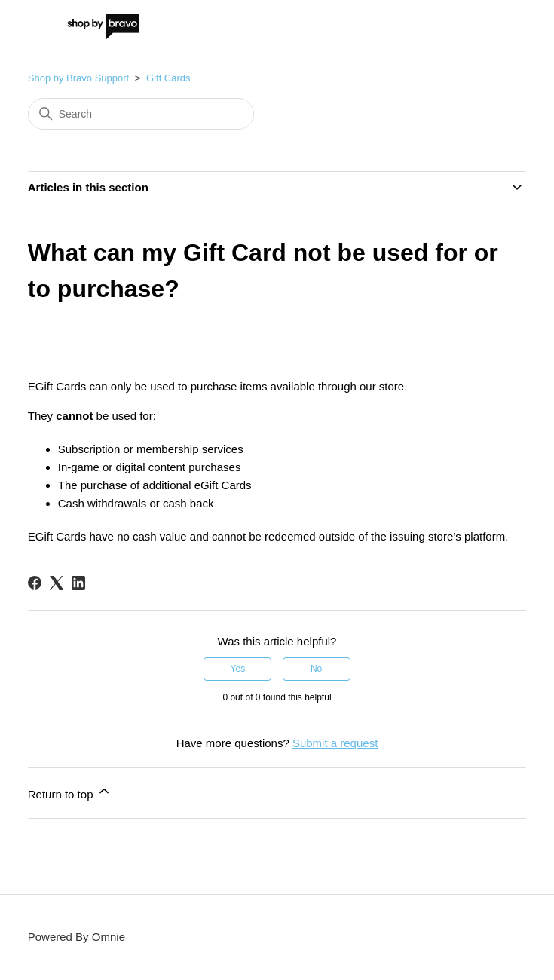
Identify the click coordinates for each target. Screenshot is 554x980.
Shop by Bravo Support (78, 78)
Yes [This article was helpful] (238, 669)
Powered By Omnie (77, 937)
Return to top (70, 792)
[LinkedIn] (78, 583)
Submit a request (335, 743)
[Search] (141, 114)
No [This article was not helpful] (316, 669)
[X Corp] (57, 583)
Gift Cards (168, 78)
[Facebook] (35, 583)
